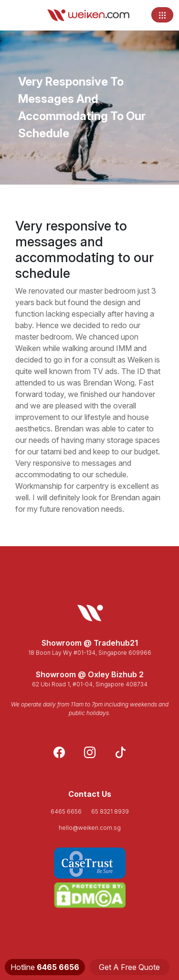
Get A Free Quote (129, 967)
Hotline (45, 967)
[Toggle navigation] (162, 15)
